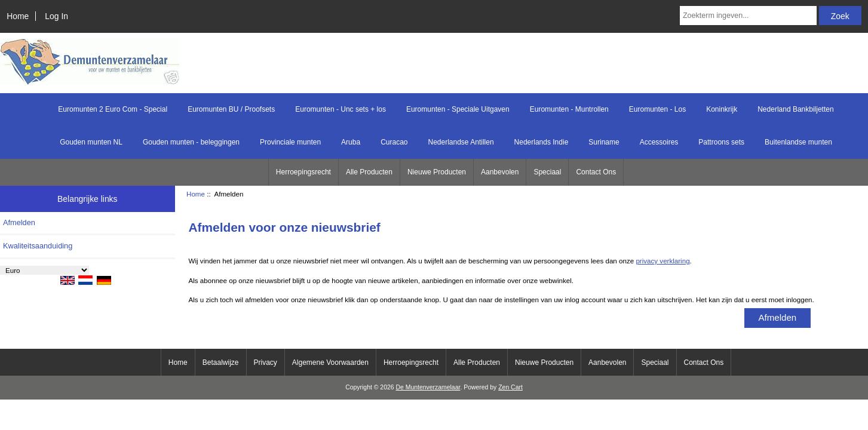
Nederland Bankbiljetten (795, 109)
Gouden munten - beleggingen (191, 142)
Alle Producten (369, 172)
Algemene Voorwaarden (330, 363)
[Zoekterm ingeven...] (748, 16)
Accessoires (659, 142)
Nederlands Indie (542, 142)
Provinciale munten (290, 142)
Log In (56, 16)
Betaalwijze (221, 363)
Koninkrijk (722, 109)
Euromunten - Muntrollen (569, 109)
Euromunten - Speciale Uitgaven (458, 109)
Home (18, 16)
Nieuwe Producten (437, 172)
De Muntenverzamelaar (428, 387)
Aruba (351, 142)
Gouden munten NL (91, 142)
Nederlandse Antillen (461, 142)
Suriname (604, 142)
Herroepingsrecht (303, 172)
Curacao (394, 142)
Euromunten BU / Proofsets (231, 109)
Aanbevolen (500, 172)
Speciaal (547, 172)
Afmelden (19, 222)
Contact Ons (596, 172)
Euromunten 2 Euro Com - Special (113, 109)
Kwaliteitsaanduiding (38, 246)
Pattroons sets (721, 142)
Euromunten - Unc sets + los (341, 109)
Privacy (266, 363)
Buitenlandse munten (798, 142)
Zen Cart (510, 387)
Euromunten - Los (657, 109)
